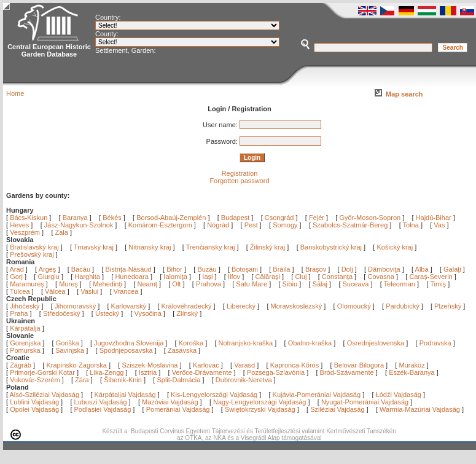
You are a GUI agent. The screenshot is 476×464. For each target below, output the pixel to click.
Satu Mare (252, 284)
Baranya (75, 218)
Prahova (209, 284)
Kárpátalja (25, 328)
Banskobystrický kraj (331, 247)
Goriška (68, 343)
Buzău (208, 269)
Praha (19, 313)
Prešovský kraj (32, 254)
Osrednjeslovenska (376, 343)
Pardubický (402, 306)
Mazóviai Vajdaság (170, 402)
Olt (177, 284)
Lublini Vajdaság (34, 402)
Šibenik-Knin (123, 380)
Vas (439, 225)
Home (15, 93)
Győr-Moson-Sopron (370, 218)
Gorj (17, 277)
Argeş (49, 269)
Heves (19, 225)
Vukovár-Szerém (35, 380)
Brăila (282, 269)
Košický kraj (395, 247)
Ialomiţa (176, 277)
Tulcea (21, 291)
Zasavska (182, 350)
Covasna (381, 277)
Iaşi (208, 277)
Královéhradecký (187, 306)
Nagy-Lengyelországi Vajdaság (259, 402)
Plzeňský (448, 306)
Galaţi (453, 269)
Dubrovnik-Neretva (244, 380)
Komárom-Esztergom (160, 225)
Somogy (285, 225)
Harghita (88, 277)
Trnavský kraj (95, 247)
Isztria (148, 372)
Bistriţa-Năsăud (130, 269)
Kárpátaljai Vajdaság (125, 395)
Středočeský (62, 313)
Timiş (439, 284)
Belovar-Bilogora (359, 365)
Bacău (82, 269)
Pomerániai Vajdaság (178, 409)
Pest (251, 225)
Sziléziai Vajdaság (337, 409)
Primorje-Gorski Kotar (42, 372)
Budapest (235, 218)
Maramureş (28, 284)
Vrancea (127, 291)
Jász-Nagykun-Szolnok (79, 225)
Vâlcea (56, 291)
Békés (112, 218)
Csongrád (279, 218)
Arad (18, 269)
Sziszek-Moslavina (150, 365)
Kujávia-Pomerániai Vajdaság (317, 395)
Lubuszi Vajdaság (101, 402)
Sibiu (291, 284)
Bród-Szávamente (347, 372)
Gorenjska (25, 343)
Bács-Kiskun (29, 218)
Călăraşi (269, 277)
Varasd (244, 365)
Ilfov (235, 277)
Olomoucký (354, 306)
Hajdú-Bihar (434, 218)
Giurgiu (49, 277)
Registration (240, 173)
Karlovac (206, 365)
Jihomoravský (75, 306)
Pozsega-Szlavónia (276, 372)
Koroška (191, 343)
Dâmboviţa (385, 269)
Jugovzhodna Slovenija (129, 343)
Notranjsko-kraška (246, 343)
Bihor (175, 269)
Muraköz (412, 365)
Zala (62, 232)
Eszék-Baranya (412, 372)
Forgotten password (239, 181)
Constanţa (338, 277)
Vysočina (148, 313)
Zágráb (21, 365)
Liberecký (241, 306)
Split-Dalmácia (178, 380)
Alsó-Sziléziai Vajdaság (45, 395)
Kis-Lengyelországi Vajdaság (214, 395)
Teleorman (400, 284)
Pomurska (26, 350)
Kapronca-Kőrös (295, 365)
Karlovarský (129, 306)
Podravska (435, 343)
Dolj (348, 269)
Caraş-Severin (431, 277)
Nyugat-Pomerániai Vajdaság (365, 402)
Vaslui (90, 291)
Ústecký (107, 313)
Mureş (69, 284)
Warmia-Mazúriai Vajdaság (420, 409)
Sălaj (321, 284)
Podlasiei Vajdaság (103, 409)
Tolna (411, 225)
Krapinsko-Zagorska (76, 365)
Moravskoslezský (297, 306)
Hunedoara (133, 277)
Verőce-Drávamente (202, 372)
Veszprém (25, 232)
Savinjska (70, 350)
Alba (423, 269)
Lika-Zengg (107, 372)
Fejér (317, 218)
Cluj (302, 277)
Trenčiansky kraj (211, 247)
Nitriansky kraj (150, 247)
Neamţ (148, 284)
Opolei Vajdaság (34, 409)
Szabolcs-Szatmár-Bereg (350, 225)
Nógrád (218, 225)
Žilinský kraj (269, 247)
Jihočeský (25, 306)
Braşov (317, 269)
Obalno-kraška (310, 343)
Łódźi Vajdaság (399, 395)
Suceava (357, 284)
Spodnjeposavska (126, 350)
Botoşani (246, 269)
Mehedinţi (108, 284)
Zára (82, 380)
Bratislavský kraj (34, 247)
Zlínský (187, 313)
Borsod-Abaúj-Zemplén (171, 218)
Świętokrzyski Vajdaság (260, 409)
